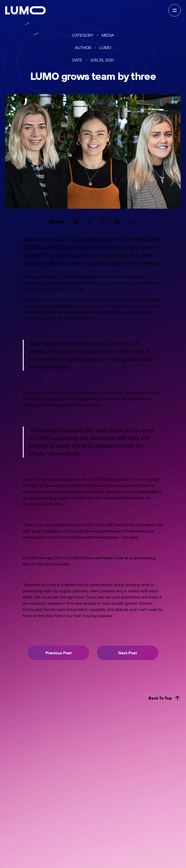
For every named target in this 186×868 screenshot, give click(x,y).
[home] (25, 10)
